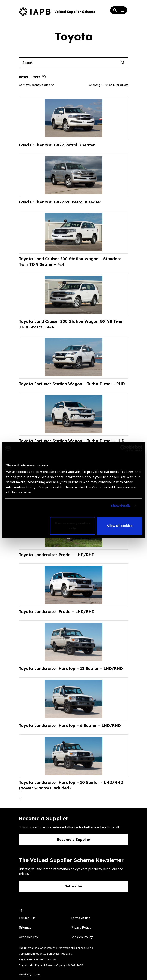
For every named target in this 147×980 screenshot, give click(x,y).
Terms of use (81, 918)
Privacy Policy (81, 928)
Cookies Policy (82, 937)
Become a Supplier (74, 840)
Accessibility (28, 937)
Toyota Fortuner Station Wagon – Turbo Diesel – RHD (72, 384)
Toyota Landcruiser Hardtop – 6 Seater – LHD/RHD (70, 725)
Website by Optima (30, 974)
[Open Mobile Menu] (123, 10)
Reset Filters (32, 77)
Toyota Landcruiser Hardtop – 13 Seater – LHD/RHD (71, 669)
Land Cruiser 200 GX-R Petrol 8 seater (57, 145)
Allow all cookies (119, 526)
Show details (121, 506)
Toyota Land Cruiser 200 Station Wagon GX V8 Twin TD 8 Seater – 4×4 (71, 324)
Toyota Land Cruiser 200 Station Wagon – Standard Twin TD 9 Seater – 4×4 (70, 262)
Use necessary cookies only (73, 526)
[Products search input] (68, 63)
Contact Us (27, 918)
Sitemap (25, 928)
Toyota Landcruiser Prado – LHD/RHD (57, 555)
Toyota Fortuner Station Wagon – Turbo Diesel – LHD (72, 441)
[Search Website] (115, 10)
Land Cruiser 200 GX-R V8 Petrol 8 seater (60, 202)
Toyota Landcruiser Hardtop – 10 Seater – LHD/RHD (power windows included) (71, 785)
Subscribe (73, 886)
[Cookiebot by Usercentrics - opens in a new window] (123, 448)
